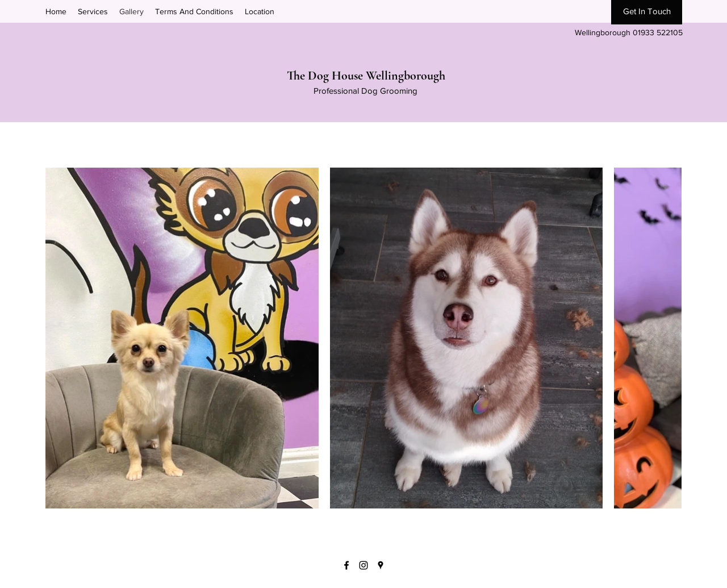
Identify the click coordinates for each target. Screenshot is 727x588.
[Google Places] (381, 565)
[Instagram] (363, 565)
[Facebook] (346, 565)
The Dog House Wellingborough (366, 76)
